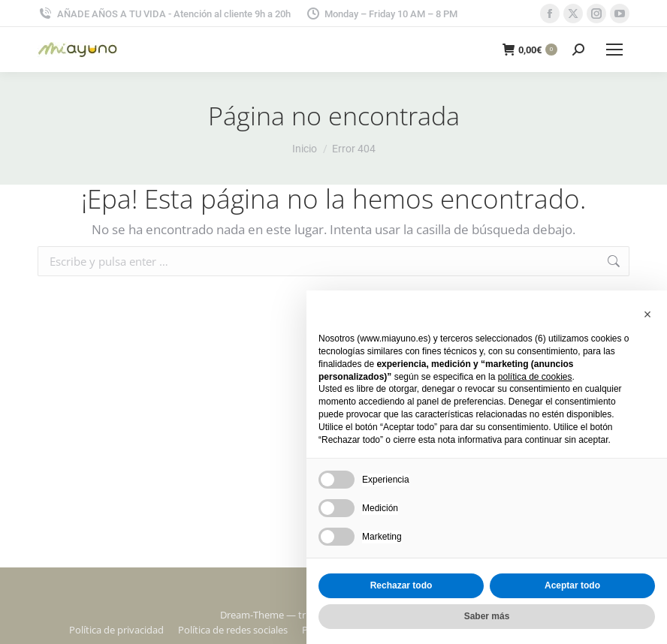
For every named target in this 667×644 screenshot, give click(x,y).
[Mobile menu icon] (614, 50)
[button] (647, 314)
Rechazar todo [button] (401, 585)
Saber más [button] (487, 616)
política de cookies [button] (535, 377)
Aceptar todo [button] (572, 585)
